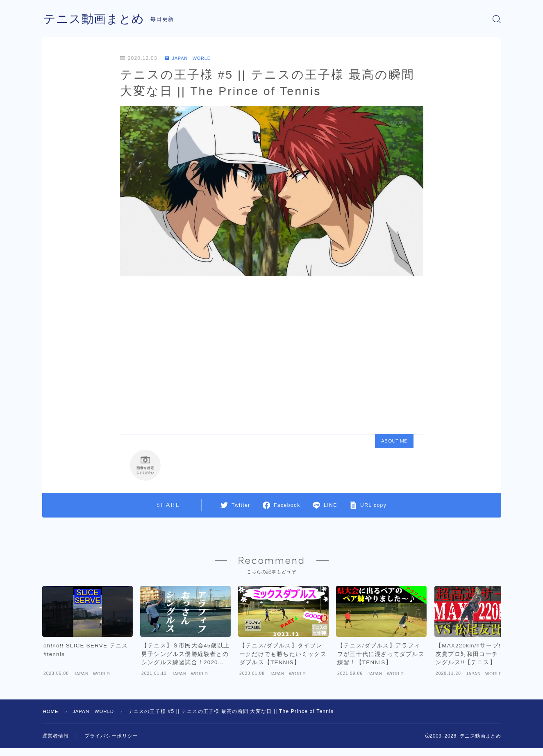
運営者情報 (56, 744)
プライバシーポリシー (111, 744)
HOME (51, 719)
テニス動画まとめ (95, 19)
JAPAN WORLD (190, 58)
